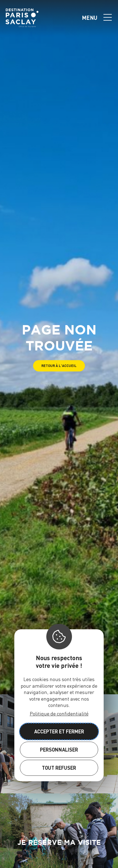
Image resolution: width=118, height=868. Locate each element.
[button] (59, 366)
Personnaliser (59, 749)
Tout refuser (59, 768)
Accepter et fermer (59, 731)
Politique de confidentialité (59, 713)
